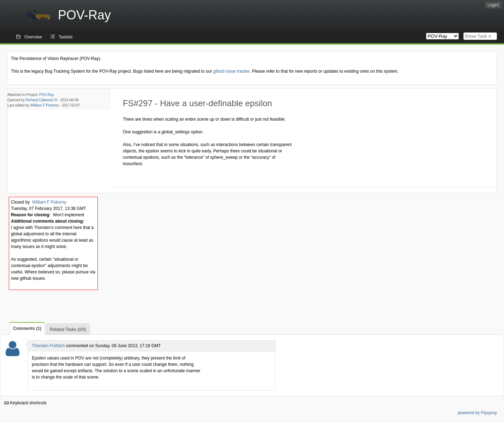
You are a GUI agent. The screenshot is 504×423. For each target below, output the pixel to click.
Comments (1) (27, 328)
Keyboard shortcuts (25, 403)
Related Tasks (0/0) (68, 330)
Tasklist (65, 37)
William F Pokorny (45, 105)
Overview (33, 37)
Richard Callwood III (41, 100)
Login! (493, 5)
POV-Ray (47, 95)
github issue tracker (231, 71)
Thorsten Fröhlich (48, 346)
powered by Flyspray (477, 413)
